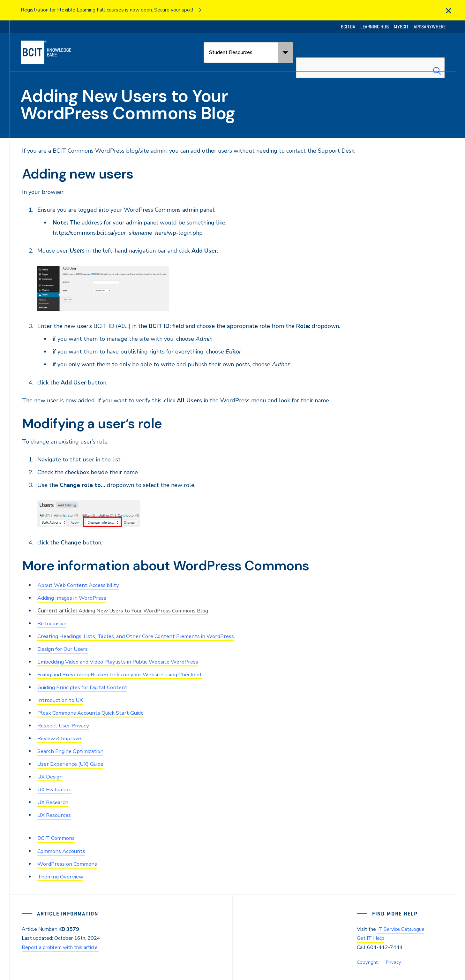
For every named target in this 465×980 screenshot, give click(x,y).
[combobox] (370, 52)
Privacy (391, 962)
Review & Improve (61, 738)
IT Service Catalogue (401, 929)
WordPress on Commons (70, 864)
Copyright (367, 962)
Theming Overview (62, 877)
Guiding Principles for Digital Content (87, 687)
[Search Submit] (437, 52)
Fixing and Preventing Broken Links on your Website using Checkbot (127, 674)
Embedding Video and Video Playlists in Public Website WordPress (126, 662)
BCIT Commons (58, 838)
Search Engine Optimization (73, 751)
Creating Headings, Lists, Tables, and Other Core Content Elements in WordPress (144, 636)
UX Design (51, 777)
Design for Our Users (65, 649)
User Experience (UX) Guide (74, 764)
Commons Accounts (63, 851)
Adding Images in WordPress (76, 598)
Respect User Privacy (65, 726)
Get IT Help (371, 938)
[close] (448, 11)
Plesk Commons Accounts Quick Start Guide (95, 713)
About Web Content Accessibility (81, 585)
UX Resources (56, 815)
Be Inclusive (53, 623)
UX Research (54, 802)
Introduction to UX (62, 700)
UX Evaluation (56, 789)
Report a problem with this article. (60, 947)
